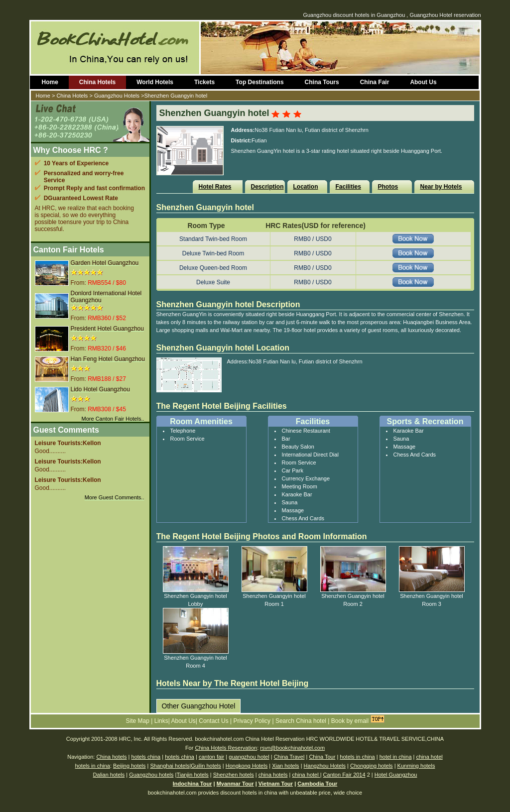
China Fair (375, 82)
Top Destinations (259, 82)
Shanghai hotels (170, 766)
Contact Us (214, 721)
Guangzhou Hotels (117, 96)
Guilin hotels (206, 766)
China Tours (322, 82)
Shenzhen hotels (234, 775)
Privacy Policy (253, 721)
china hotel (429, 757)
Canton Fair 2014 (344, 775)
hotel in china (396, 757)
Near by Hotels (441, 187)
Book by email (350, 721)
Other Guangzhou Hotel (199, 706)
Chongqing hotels (372, 766)
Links (161, 721)
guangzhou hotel (249, 757)
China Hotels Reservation (226, 748)
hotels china (146, 757)
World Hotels (155, 82)
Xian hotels (285, 766)
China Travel (289, 757)
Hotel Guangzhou (396, 775)
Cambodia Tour (317, 784)
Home (50, 82)
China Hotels (97, 82)
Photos (388, 187)
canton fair (211, 757)
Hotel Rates (215, 187)
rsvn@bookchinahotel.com (292, 748)
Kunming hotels (416, 766)
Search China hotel (302, 721)
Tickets (204, 82)
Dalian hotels (109, 775)
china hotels (273, 775)
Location (306, 187)
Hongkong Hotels (247, 766)
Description (267, 187)
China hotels (111, 757)
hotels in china (357, 757)
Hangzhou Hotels (325, 766)
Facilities (348, 187)
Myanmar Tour (235, 784)
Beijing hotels (129, 766)
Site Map (139, 721)
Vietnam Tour (276, 784)
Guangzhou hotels (151, 775)
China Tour (322, 757)
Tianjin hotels (192, 775)
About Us (423, 82)
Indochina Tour (192, 784)
